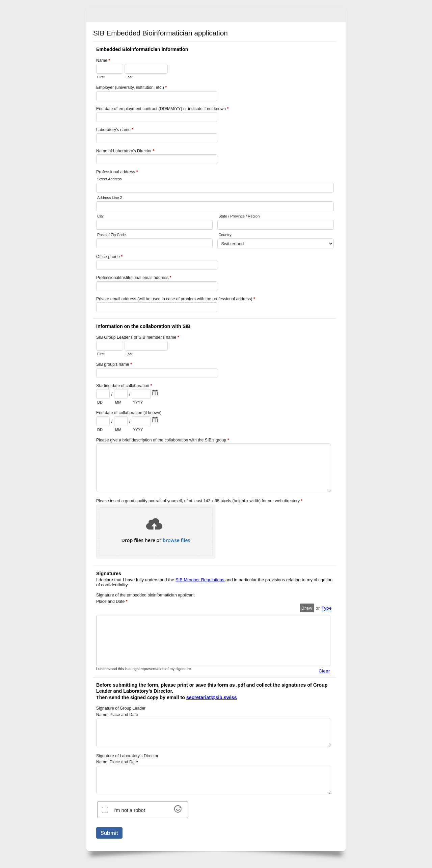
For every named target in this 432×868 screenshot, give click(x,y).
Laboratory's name (115, 130)
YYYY (138, 402)
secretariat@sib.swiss (212, 697)
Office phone (109, 257)
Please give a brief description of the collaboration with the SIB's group (163, 441)
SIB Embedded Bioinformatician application (216, 15)
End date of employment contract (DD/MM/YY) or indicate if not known (162, 109)
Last (129, 77)
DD (100, 402)
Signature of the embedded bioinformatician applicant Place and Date (145, 599)
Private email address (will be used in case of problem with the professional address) (176, 300)
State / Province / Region (239, 216)
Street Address (109, 179)
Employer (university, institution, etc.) (131, 88)
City (100, 216)
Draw (307, 608)
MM (118, 402)
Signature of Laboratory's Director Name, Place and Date (127, 759)
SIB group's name (114, 365)
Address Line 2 (110, 198)
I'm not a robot (129, 810)
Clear (324, 671)
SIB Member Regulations (200, 580)
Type (327, 608)
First (101, 77)
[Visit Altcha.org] (178, 810)
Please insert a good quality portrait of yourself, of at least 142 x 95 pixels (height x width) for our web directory (199, 501)
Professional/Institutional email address (134, 278)
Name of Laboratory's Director (125, 152)
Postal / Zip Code (112, 235)
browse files (176, 540)
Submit (109, 833)
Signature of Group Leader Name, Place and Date (121, 711)
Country (225, 235)
